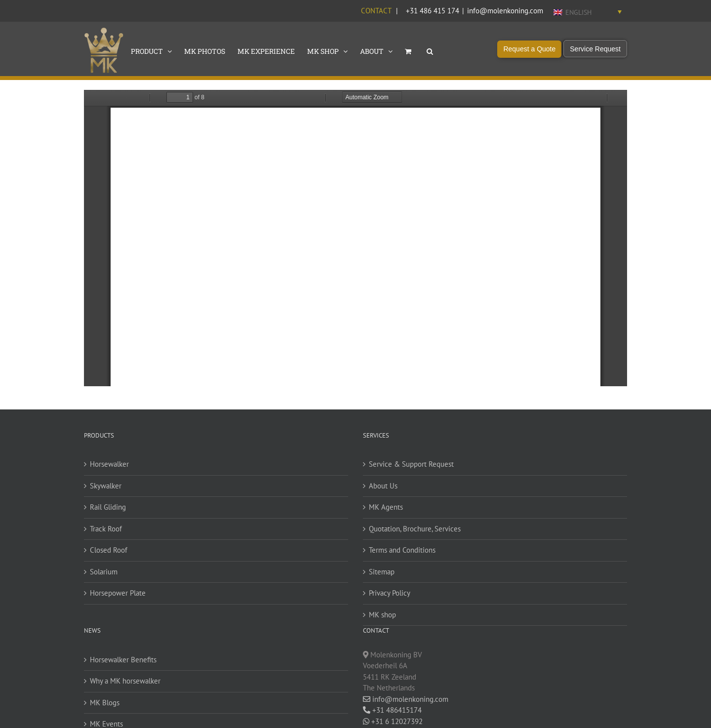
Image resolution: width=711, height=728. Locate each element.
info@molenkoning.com (505, 11)
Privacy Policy (390, 593)
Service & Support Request (411, 464)
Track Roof (106, 529)
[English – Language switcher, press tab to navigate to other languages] (588, 12)
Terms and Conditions (402, 550)
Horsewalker (109, 464)
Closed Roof (109, 550)
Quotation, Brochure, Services (415, 529)
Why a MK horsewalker (125, 681)
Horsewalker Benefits (123, 660)
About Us (383, 486)
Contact (376, 11)
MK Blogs (105, 703)
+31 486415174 (392, 710)
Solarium (104, 572)
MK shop (382, 615)
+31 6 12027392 (393, 721)
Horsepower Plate (118, 593)
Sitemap (382, 572)
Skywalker (106, 486)
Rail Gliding (108, 507)
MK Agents (386, 507)
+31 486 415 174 (433, 11)
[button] (430, 50)
